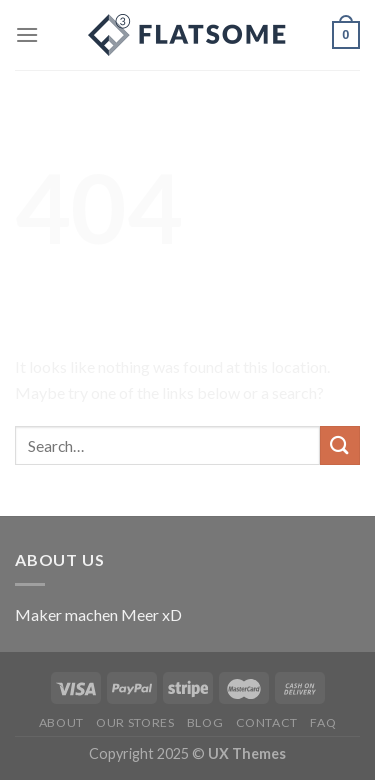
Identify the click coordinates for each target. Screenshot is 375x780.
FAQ (323, 722)
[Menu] (27, 34)
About (61, 722)
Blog (205, 722)
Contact (267, 722)
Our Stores (135, 722)
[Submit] (340, 445)
